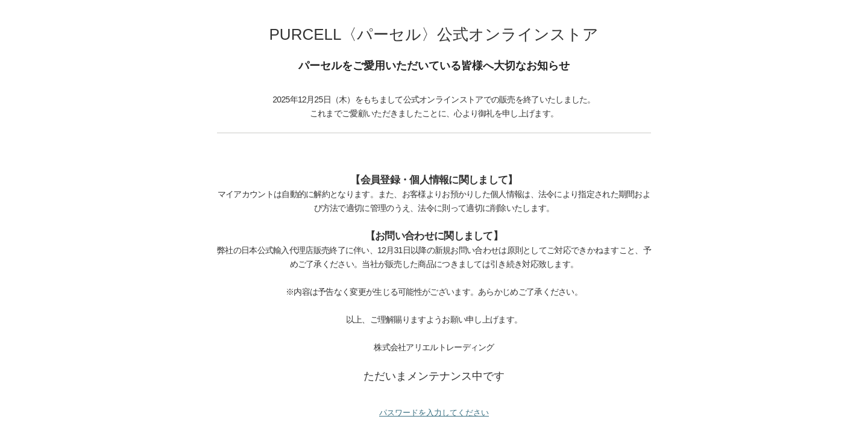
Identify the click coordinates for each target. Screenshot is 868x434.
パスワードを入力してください (434, 413)
